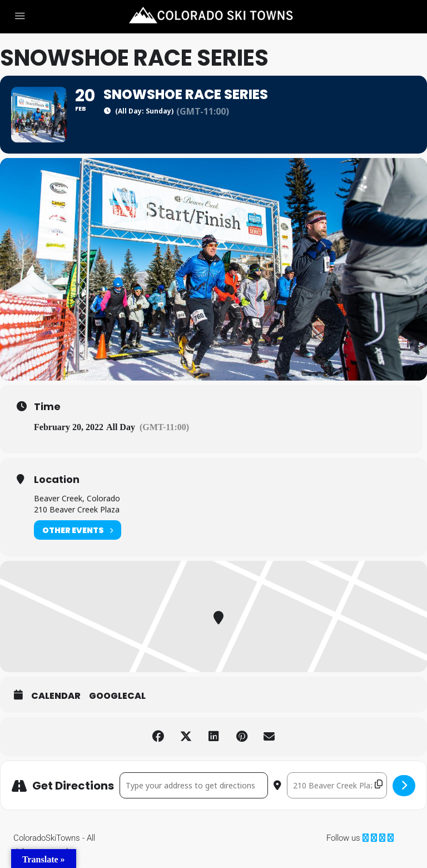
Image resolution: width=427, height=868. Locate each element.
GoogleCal (117, 696)
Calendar (56, 696)
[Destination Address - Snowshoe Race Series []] (337, 785)
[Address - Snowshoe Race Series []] (194, 785)
